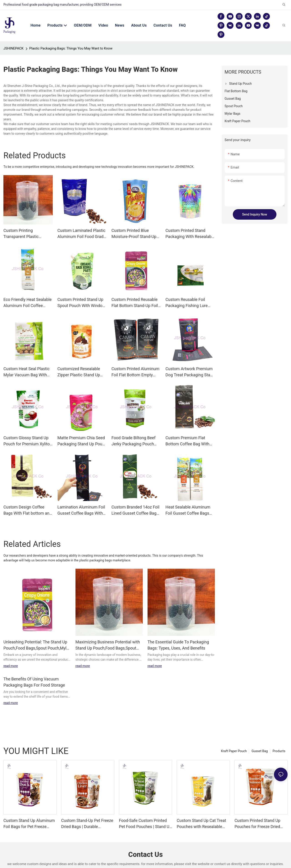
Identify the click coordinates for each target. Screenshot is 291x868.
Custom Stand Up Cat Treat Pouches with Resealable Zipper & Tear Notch (201, 815)
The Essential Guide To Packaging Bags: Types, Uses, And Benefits (178, 636)
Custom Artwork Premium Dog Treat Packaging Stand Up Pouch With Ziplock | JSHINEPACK (190, 363)
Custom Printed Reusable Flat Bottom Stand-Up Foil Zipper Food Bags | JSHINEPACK (135, 294)
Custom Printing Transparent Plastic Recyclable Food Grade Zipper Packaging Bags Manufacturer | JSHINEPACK (24, 225)
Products (279, 742)
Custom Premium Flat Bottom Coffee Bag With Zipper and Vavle (187, 432)
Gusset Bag (260, 742)
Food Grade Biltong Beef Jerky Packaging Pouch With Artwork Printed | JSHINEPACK (133, 432)
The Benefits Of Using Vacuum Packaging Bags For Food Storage (34, 673)
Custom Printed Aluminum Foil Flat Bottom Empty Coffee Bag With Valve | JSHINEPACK (135, 363)
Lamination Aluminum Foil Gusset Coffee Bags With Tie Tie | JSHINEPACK (81, 501)
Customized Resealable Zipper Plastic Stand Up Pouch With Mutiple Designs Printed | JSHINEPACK (79, 363)
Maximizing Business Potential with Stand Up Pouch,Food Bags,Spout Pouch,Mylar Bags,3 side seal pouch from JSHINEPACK (108, 636)
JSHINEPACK (14, 39)
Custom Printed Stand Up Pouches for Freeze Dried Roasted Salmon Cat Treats (259, 815)
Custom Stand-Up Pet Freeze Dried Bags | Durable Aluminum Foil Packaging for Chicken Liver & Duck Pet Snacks (87, 815)
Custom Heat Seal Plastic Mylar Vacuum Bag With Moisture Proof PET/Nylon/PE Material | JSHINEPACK (26, 363)
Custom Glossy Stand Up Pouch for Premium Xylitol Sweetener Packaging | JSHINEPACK (27, 432)
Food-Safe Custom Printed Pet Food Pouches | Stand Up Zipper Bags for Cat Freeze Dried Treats (145, 815)
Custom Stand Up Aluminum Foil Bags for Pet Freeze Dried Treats (29, 815)
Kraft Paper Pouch (234, 742)
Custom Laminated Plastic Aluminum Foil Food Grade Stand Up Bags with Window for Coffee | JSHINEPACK (82, 225)
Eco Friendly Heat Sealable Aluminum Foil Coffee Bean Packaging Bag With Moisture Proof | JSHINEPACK (28, 294)
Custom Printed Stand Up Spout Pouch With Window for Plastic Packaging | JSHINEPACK (82, 294)
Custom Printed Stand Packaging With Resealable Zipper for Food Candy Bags (190, 225)
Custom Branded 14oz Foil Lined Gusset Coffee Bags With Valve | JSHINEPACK (135, 501)
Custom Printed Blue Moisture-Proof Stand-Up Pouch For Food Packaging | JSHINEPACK (136, 225)
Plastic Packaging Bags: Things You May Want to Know (71, 39)
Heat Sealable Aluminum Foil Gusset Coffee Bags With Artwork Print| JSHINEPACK (188, 501)
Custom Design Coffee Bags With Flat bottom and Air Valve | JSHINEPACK (28, 501)
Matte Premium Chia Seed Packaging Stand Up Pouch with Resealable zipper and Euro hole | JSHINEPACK (82, 432)
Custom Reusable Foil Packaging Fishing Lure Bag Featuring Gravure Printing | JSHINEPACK (187, 294)
